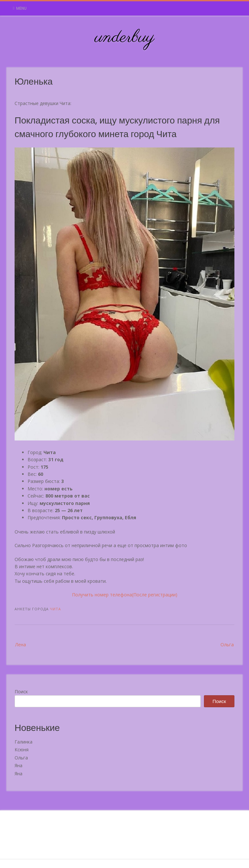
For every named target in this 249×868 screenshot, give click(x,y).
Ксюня (22, 750)
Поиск (21, 692)
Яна (18, 765)
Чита (55, 609)
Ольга (227, 645)
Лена (21, 645)
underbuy (125, 38)
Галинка (24, 742)
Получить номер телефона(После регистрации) (125, 595)
